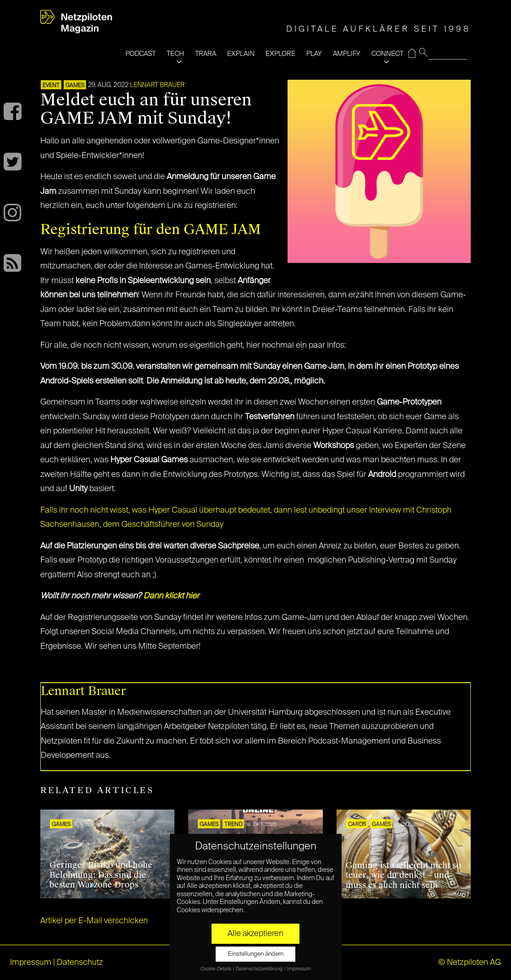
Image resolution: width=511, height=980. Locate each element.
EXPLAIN (241, 54)
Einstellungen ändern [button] (256, 954)
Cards (357, 825)
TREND (233, 825)
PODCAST (141, 54)
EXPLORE (280, 54)
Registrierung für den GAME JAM (151, 229)
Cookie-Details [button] (216, 969)
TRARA (206, 54)
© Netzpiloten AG (470, 963)
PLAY (314, 54)
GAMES (75, 86)
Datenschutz (80, 963)
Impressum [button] (299, 969)
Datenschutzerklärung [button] (260, 969)
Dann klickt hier (171, 596)
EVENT (51, 86)
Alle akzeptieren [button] (255, 934)
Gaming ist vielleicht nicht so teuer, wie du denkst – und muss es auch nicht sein (403, 875)
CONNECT (387, 54)
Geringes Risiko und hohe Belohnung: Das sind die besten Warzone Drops (101, 875)
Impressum (31, 963)
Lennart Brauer (157, 85)
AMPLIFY (347, 54)
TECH (175, 54)
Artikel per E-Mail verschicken (94, 921)
